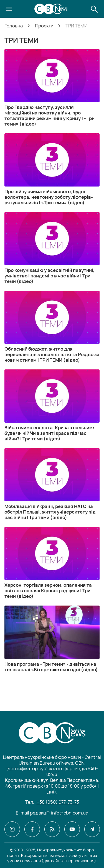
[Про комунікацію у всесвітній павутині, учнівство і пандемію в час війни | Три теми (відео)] (52, 248)
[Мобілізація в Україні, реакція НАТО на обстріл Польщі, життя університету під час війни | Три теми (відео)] (52, 484)
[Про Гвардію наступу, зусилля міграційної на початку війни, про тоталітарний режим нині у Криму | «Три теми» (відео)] (52, 88)
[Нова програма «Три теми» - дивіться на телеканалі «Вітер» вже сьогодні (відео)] (52, 639)
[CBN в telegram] (92, 829)
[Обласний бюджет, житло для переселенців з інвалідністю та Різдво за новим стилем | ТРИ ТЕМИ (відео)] (52, 327)
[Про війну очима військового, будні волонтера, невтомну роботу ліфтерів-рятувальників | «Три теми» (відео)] (52, 169)
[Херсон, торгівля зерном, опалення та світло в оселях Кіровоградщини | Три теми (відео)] (52, 563)
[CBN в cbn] (52, 829)
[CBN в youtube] (72, 829)
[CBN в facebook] (32, 829)
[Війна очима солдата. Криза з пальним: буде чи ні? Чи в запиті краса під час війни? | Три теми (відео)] (52, 405)
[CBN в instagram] (12, 829)
